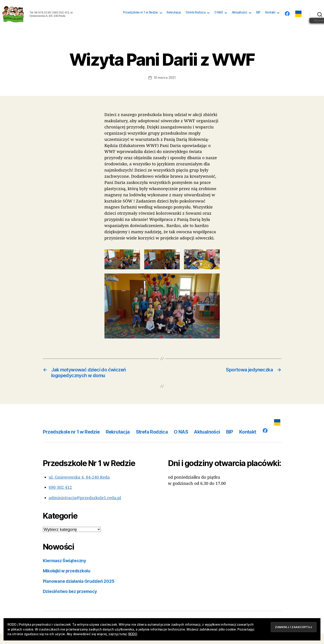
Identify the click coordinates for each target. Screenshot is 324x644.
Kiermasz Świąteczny (64, 571)
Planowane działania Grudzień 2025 (79, 592)
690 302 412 (60, 498)
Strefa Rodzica (196, 18)
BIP (258, 18)
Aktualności (240, 18)
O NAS (219, 18)
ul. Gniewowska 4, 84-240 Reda (79, 488)
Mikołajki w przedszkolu (67, 582)
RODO (133, 634)
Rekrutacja (174, 18)
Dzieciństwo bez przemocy (70, 602)
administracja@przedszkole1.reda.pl (85, 508)
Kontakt (270, 18)
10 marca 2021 (165, 88)
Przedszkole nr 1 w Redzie (141, 18)
